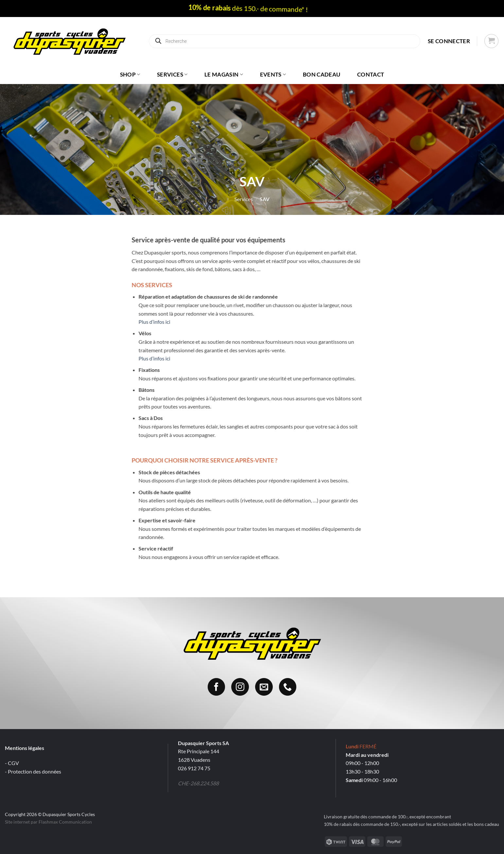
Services (172, 74)
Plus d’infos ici (137, 322)
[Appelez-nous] (288, 687)
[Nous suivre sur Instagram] (240, 687)
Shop (130, 74)
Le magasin (224, 74)
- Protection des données (33, 771)
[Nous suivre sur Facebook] (217, 687)
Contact (371, 74)
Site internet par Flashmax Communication (48, 822)
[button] (449, 41)
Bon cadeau (322, 74)
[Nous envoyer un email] (264, 687)
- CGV (12, 763)
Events (273, 74)
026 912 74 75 (194, 768)
